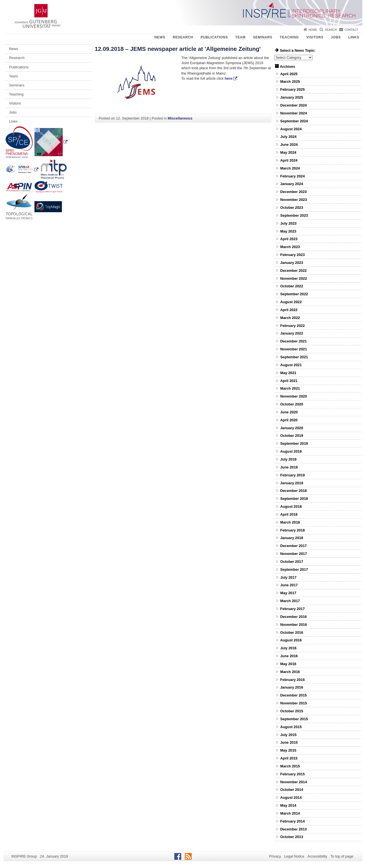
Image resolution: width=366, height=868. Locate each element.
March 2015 (290, 766)
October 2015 (292, 711)
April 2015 (289, 758)
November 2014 (294, 782)
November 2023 (294, 200)
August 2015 (291, 727)
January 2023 (292, 263)
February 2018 (292, 530)
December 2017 (293, 546)
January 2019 (292, 483)
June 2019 (289, 467)
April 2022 (289, 310)
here (229, 78)
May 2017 (288, 593)
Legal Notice (294, 856)
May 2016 (288, 664)
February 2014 (292, 821)
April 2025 (289, 74)
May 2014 (288, 805)
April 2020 (289, 420)
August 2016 (291, 640)
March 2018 (290, 522)
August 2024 (291, 129)
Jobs (336, 37)
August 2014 (291, 798)
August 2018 (291, 506)
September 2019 (294, 443)
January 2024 (292, 184)
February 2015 (292, 774)
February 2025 (292, 89)
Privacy (275, 856)
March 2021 (290, 388)
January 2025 (292, 97)
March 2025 (290, 82)
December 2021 (293, 341)
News (160, 37)
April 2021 (289, 381)
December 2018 (293, 491)
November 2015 (294, 703)
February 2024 (292, 176)
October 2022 (292, 286)
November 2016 (294, 625)
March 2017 (290, 601)
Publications (214, 37)
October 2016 (292, 632)
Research (183, 37)
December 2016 (293, 617)
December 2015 (293, 695)
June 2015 (289, 742)
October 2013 (292, 837)
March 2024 (290, 168)
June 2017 (289, 585)
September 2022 (294, 294)
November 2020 (294, 396)
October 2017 (292, 562)
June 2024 (289, 145)
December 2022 (293, 271)
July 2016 (288, 648)
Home (313, 30)
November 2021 (294, 349)
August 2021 (291, 365)
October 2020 (292, 404)
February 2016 (292, 680)
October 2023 (292, 208)
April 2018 (289, 514)
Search (331, 30)
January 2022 (292, 333)
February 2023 (292, 255)
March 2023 (290, 247)
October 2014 (292, 790)
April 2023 (289, 239)
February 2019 (292, 475)
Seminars (263, 37)
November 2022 (294, 278)
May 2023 (288, 231)
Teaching (289, 37)
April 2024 (289, 160)
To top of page (342, 856)
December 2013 (293, 829)
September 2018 (294, 499)
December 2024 (293, 105)
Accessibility (317, 856)
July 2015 (288, 735)
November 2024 (294, 113)
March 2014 (290, 813)
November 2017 (294, 554)
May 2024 (288, 152)
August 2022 (291, 302)
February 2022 (292, 326)
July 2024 (288, 137)
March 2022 (290, 318)
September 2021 (294, 357)
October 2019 (292, 436)
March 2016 (290, 672)
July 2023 (288, 223)
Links (354, 37)
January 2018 (292, 538)
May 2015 (288, 750)
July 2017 (288, 577)
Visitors (315, 37)
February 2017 (292, 609)
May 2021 (288, 373)
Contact (351, 30)
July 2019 (288, 459)
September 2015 (294, 719)
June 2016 (289, 656)
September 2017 (294, 569)
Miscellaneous (180, 118)
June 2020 (289, 412)
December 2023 (293, 192)
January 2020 (292, 428)
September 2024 (294, 121)
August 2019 (291, 451)
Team (240, 37)
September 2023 (294, 215)
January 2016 (292, 687)
